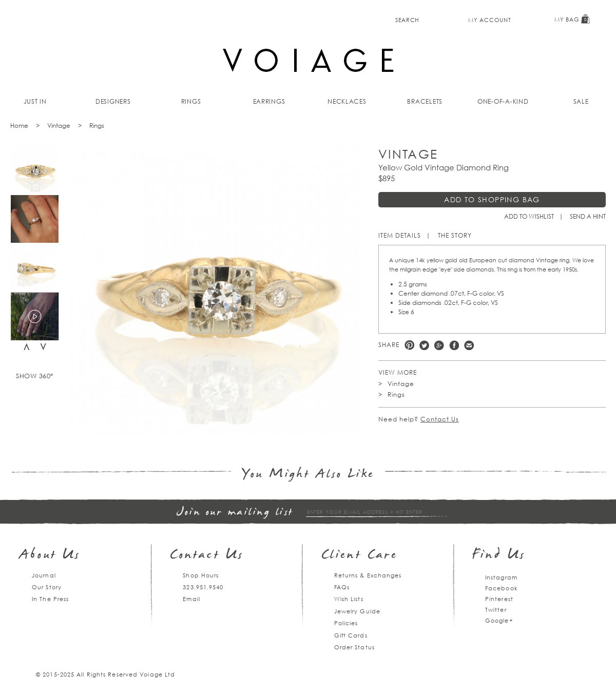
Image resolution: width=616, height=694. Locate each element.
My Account (489, 20)
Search (407, 20)
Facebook (454, 345)
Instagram (501, 577)
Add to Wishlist (529, 216)
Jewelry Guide (357, 611)
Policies (346, 623)
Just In (35, 101)
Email (191, 599)
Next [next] (43, 347)
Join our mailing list (235, 513)
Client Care (360, 556)
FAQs (342, 587)
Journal (44, 575)
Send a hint (588, 216)
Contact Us (440, 419)
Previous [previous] (27, 347)
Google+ (499, 620)
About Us (50, 556)
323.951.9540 (203, 587)
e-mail (469, 345)
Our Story (47, 587)
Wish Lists (349, 599)
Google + (439, 345)
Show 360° (35, 376)
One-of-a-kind (503, 101)
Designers (113, 101)
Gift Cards (351, 635)
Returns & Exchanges (368, 575)
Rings (191, 101)
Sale (581, 101)
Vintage (59, 126)
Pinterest (409, 345)
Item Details (400, 235)
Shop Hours (201, 575)
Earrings (269, 101)
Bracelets (425, 101)
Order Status (354, 647)
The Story (455, 235)
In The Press (50, 599)
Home (19, 126)
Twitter (424, 345)
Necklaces (347, 101)
